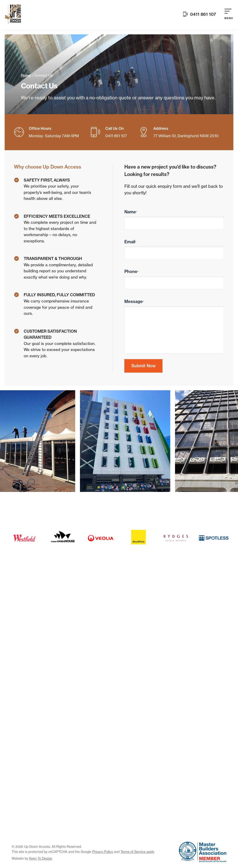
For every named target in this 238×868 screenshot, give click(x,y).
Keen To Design (41, 858)
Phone (131, 271)
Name (131, 212)
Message (134, 301)
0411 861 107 (200, 15)
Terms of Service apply (137, 852)
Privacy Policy (103, 852)
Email (130, 242)
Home (26, 75)
